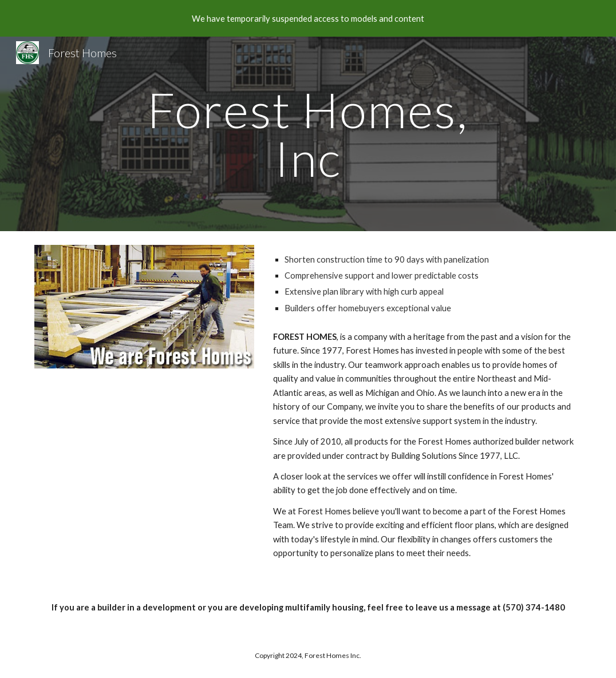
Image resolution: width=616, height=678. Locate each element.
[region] (308, 18)
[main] (308, 134)
